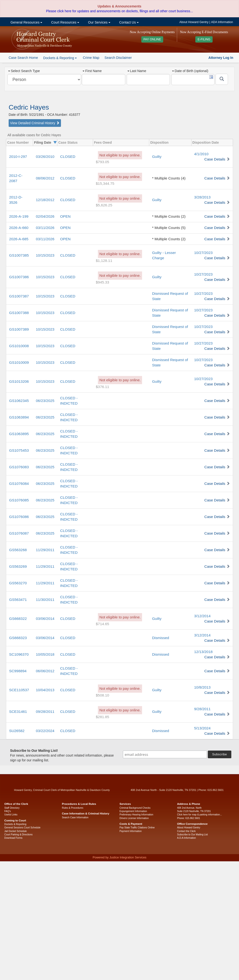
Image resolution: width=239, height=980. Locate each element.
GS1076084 (19, 484)
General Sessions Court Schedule (22, 828)
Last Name (137, 71)
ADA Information (222, 22)
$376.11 (102, 387)
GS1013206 (19, 381)
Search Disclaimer (118, 58)
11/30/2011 (45, 600)
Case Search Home (23, 58)
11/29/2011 (45, 550)
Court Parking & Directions (18, 835)
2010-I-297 (18, 157)
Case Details (215, 159)
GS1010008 (19, 346)
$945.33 (102, 282)
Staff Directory (12, 808)
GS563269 (18, 566)
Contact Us (128, 22)
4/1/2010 (201, 154)
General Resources (26, 22)
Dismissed (161, 638)
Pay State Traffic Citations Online (137, 828)
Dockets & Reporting (15, 824)
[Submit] (222, 79)
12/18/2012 (45, 200)
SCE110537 (19, 690)
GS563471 (18, 600)
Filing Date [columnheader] (43, 142)
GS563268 (18, 550)
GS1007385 (19, 255)
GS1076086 (19, 517)
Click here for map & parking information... (200, 815)
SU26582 (17, 731)
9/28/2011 (202, 709)
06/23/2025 (45, 401)
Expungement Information (133, 811)
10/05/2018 (45, 654)
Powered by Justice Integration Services (119, 857)
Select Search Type (24, 71)
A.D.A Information (186, 838)
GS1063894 (19, 417)
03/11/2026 (45, 228)
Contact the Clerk (186, 831)
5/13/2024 (202, 728)
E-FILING (204, 39)
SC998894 (18, 671)
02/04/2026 (45, 216)
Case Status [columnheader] (68, 142)
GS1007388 (19, 313)
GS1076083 (19, 467)
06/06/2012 (45, 671)
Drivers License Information (134, 818)
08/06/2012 (45, 178)
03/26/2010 (45, 157)
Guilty (157, 157)
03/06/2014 (45, 619)
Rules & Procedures (73, 808)
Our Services (99, 22)
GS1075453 (19, 450)
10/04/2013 (45, 690)
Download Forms (13, 838)
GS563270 (18, 583)
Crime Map (91, 58)
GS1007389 (19, 329)
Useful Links (11, 815)
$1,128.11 (104, 261)
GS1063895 (19, 434)
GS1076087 (19, 533)
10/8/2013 (202, 687)
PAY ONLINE (152, 39)
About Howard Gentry (194, 22)
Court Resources (65, 22)
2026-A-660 (19, 228)
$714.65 (102, 624)
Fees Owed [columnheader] (103, 142)
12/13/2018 (203, 652)
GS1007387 (19, 296)
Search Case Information (75, 817)
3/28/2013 (202, 197)
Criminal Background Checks (135, 808)
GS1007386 (19, 277)
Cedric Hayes (29, 107)
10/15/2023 (45, 255)
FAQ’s (8, 811)
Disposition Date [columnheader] (206, 142)
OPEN (66, 216)
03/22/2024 (45, 731)
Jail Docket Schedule (15, 831)
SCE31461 (18, 712)
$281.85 (102, 717)
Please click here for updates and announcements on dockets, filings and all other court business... (119, 11)
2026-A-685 (19, 239)
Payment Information (131, 831)
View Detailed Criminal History (35, 123)
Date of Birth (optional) (190, 71)
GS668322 (18, 619)
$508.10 (102, 695)
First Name (92, 71)
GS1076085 (19, 500)
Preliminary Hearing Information (136, 815)
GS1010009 (19, 362)
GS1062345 (19, 401)
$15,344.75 (105, 183)
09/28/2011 (45, 712)
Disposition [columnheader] (159, 142)
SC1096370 (19, 654)
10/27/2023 (203, 253)
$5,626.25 (104, 205)
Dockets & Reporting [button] (60, 58)
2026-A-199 (19, 216)
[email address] (165, 754)
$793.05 (102, 162)
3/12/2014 (202, 616)
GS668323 (18, 638)
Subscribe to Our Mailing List (192, 835)
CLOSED (68, 157)
